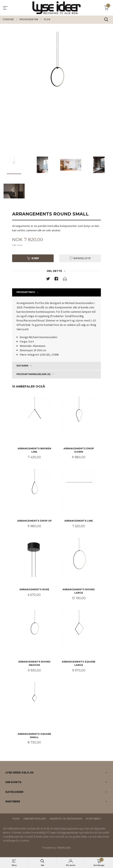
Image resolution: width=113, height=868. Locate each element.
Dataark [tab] (22, 366)
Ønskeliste (80, 258)
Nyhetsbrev (93, 819)
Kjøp (33, 258)
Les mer (92, 837)
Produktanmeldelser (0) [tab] (33, 374)
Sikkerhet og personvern (66, 819)
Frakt (16, 819)
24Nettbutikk (64, 848)
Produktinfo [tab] (26, 292)
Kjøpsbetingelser (35, 819)
